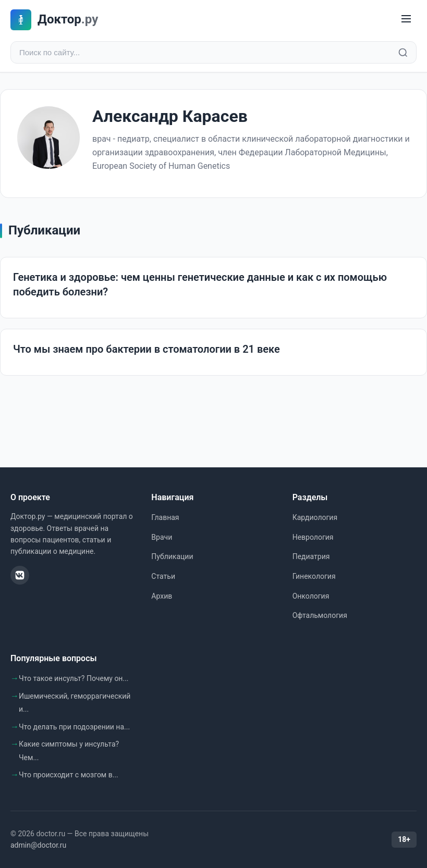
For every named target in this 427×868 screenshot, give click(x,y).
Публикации (172, 556)
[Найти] (403, 53)
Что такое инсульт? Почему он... (74, 678)
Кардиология (315, 517)
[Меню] (406, 20)
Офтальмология (320, 615)
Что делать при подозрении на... (74, 727)
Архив (162, 596)
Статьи (163, 576)
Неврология (313, 537)
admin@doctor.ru (38, 845)
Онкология (311, 596)
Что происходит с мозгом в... (69, 775)
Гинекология (314, 576)
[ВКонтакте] (20, 575)
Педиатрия (311, 556)
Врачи (162, 537)
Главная (165, 517)
